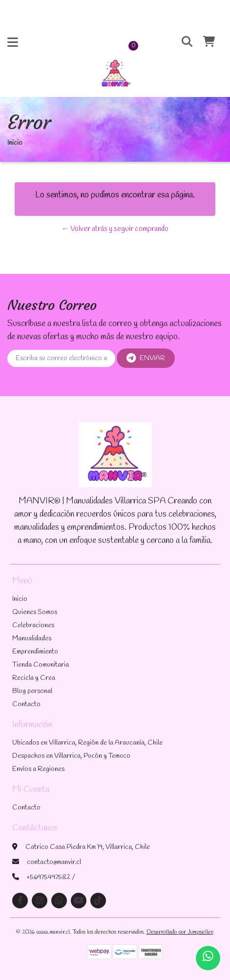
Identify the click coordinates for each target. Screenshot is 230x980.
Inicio (20, 599)
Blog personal (32, 691)
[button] (182, 42)
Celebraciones (33, 625)
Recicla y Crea (34, 678)
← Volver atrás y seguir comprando (115, 229)
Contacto (26, 704)
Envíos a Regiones (38, 769)
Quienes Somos (35, 612)
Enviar (146, 358)
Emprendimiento (35, 652)
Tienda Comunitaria (41, 665)
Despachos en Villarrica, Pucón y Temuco (71, 756)
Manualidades (32, 639)
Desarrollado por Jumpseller (180, 932)
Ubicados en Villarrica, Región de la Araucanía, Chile (87, 743)
